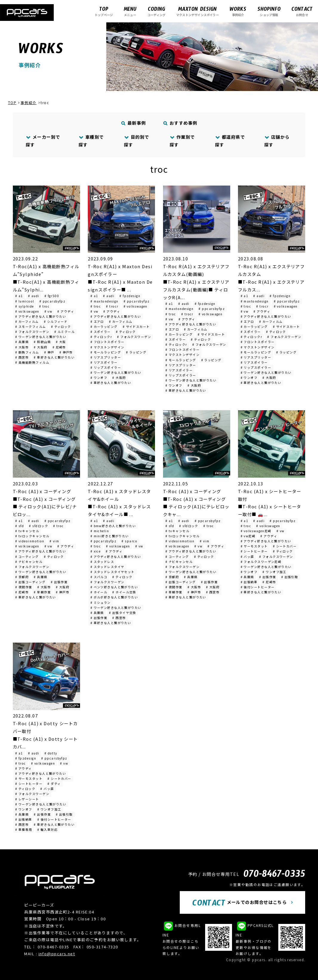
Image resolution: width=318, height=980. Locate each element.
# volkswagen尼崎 (256, 531)
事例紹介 (238, 11)
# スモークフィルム (30, 327)
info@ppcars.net (57, 954)
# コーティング (27, 557)
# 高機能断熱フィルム (32, 362)
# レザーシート (27, 799)
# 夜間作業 (24, 587)
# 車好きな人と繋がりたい (54, 357)
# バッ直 (247, 557)
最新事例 (133, 123)
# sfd (20, 526)
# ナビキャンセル (29, 562)
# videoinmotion (30, 541)
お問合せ (302, 11)
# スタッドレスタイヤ (107, 567)
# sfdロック (39, 526)
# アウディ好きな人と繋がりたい (41, 316)
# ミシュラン (101, 602)
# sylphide (24, 306)
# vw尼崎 (248, 536)
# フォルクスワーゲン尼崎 (261, 562)
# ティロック (61, 327)
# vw (49, 311)
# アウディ (66, 311)
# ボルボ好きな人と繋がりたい (114, 597)
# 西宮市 (22, 357)
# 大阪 (61, 342)
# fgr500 (52, 296)
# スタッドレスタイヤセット (113, 572)
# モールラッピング (106, 352)
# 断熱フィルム (27, 352)
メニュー (130, 11)
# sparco (129, 541)
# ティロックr (101, 337)
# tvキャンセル (27, 531)
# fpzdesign (130, 296)
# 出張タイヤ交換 (123, 613)
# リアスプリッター (106, 357)
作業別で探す (182, 141)
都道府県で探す (230, 141)
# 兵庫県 (22, 342)
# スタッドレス (102, 562)
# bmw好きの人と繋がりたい (113, 526)
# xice (96, 551)
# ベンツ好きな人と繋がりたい (114, 587)
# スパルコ (99, 577)
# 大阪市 (22, 347)
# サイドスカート (136, 327)
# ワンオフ (99, 378)
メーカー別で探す (43, 141)
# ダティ (54, 784)
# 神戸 (49, 352)
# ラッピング (136, 352)
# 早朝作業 (42, 592)
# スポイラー (101, 332)
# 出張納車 (249, 582)
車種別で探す (91, 141)
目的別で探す (137, 141)
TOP (12, 103)
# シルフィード (56, 321)
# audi (34, 296)
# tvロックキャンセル (32, 536)
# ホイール (99, 592)
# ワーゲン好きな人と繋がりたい (41, 337)
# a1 (19, 296)
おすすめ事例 (180, 123)
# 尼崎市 (59, 347)
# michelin (100, 531)
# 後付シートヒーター (258, 587)
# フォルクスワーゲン (32, 332)
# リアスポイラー (104, 362)
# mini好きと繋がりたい (110, 536)
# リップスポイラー (106, 367)
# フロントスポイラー (107, 342)
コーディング (156, 11)
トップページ (104, 11)
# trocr (112, 306)
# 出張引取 (290, 577)
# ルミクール (64, 332)
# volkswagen (27, 311)
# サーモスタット (254, 546)
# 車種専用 (24, 829)
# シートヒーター (254, 551)
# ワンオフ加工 (274, 572)
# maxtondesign (105, 301)
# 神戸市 (66, 352)
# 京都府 (22, 577)
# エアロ (97, 321)
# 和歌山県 (42, 342)
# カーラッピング (104, 327)
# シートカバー (285, 546)
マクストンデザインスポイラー (198, 11)
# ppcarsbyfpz (53, 301)
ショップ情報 (269, 11)
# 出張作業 (59, 582)
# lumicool (25, 301)
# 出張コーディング (30, 582)
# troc (44, 306)
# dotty (51, 753)
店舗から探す (277, 141)
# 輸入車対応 (47, 829)
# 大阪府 (40, 347)
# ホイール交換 (124, 592)
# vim (54, 541)
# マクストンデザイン (107, 347)
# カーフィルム (27, 321)
